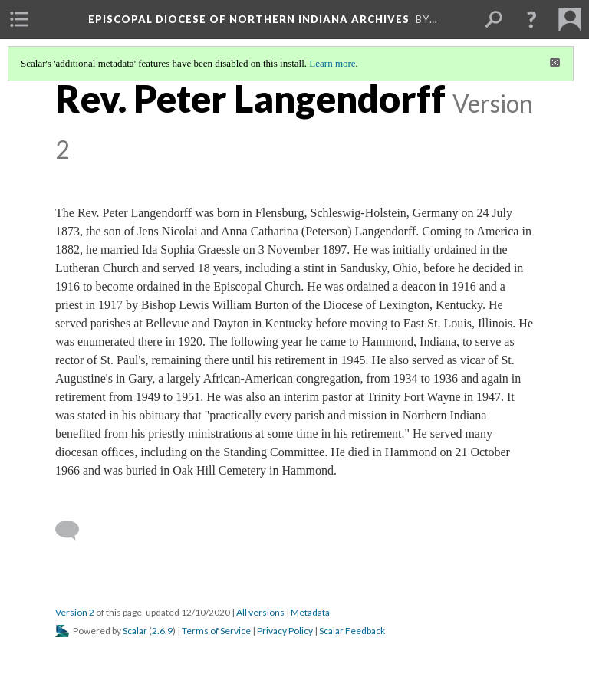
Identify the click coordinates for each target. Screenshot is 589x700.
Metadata (310, 612)
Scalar (135, 631)
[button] (531, 19)
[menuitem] (19, 19)
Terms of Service (216, 631)
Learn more (332, 63)
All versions (260, 612)
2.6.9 (162, 631)
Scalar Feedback (352, 631)
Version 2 (75, 612)
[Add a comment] (74, 531)
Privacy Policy (285, 631)
